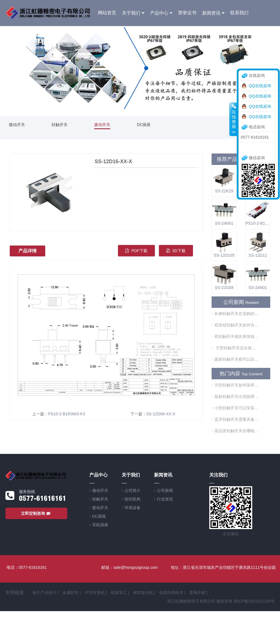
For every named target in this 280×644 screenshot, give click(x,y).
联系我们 (239, 13)
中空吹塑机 (95, 593)
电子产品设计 (44, 593)
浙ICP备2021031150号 (254, 601)
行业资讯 (165, 499)
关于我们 (131, 13)
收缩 (233, 119)
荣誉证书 (187, 13)
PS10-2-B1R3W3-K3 (67, 414)
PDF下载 (136, 251)
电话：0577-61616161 (27, 567)
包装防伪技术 (171, 593)
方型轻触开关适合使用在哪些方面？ (235, 348)
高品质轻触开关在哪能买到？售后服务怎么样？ (235, 431)
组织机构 (133, 499)
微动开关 (17, 125)
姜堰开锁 (197, 593)
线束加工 (119, 593)
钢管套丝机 (143, 593)
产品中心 (159, 13)
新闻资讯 (211, 13)
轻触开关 (60, 125)
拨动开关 (102, 125)
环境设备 (133, 508)
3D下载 (176, 251)
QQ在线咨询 (260, 86)
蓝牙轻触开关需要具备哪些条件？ (235, 419)
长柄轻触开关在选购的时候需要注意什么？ (235, 314)
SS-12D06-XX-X (161, 414)
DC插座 (144, 125)
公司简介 (133, 491)
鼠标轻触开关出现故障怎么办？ (235, 396)
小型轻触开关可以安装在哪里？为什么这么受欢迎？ (235, 408)
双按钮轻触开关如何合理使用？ (235, 325)
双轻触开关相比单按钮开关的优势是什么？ (235, 336)
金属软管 (70, 593)
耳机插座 (100, 525)
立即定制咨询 (36, 513)
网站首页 (107, 13)
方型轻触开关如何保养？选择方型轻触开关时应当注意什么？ (235, 385)
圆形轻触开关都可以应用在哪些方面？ (235, 359)
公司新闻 (165, 491)
